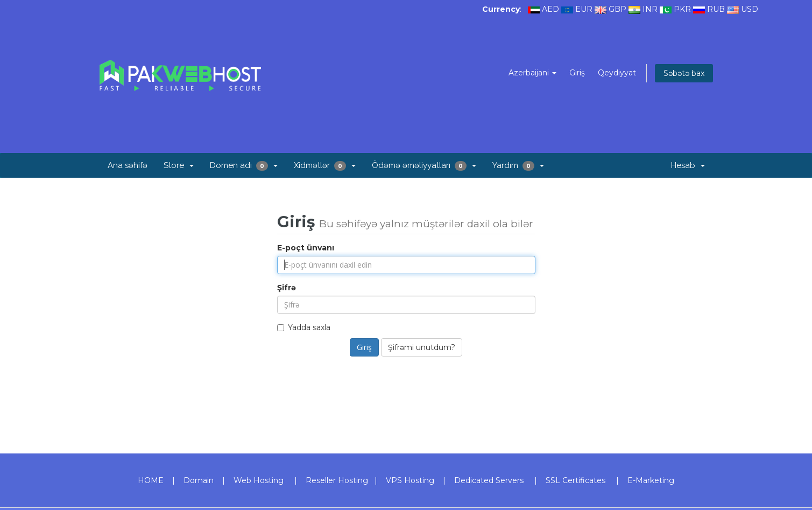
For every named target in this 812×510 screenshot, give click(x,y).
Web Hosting (259, 480)
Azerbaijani (532, 73)
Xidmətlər (325, 166)
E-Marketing (651, 480)
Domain (199, 480)
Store (179, 165)
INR (650, 9)
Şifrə (287, 288)
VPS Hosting (410, 480)
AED (550, 9)
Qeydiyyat (617, 73)
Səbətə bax (684, 73)
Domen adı (244, 166)
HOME (151, 480)
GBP (617, 9)
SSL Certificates (576, 480)
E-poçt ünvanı (306, 248)
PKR (682, 9)
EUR (584, 9)
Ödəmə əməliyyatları (424, 166)
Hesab (688, 165)
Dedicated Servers (489, 480)
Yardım (518, 166)
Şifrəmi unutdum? (422, 347)
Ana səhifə (128, 165)
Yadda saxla (304, 327)
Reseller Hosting (337, 480)
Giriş (577, 73)
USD (750, 9)
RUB (716, 9)
